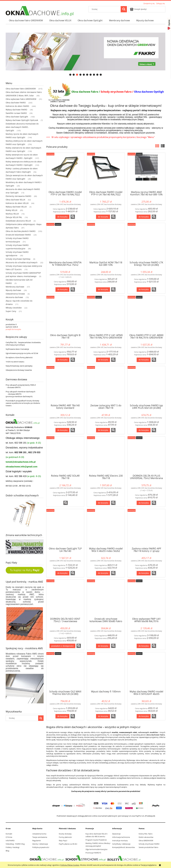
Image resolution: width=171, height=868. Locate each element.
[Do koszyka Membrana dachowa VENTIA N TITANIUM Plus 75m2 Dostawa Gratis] (62, 290)
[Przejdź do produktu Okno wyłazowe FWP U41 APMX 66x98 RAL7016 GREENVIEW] (146, 598)
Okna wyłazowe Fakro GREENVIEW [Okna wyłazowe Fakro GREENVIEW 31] (21, 99)
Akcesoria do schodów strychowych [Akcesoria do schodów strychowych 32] (22, 262)
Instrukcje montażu (120, 841)
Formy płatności (65, 837)
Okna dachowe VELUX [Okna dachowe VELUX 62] (15, 200)
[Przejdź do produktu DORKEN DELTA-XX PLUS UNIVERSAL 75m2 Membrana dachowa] (146, 455)
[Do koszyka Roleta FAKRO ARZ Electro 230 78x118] (103, 503)
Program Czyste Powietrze (96, 840)
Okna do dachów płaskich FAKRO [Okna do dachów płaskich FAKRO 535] (21, 231)
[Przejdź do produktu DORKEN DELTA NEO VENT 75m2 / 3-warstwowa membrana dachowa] (65, 598)
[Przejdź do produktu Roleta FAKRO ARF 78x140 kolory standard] (65, 385)
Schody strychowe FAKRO (149, 844)
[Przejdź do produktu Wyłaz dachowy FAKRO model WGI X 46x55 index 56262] (106, 528)
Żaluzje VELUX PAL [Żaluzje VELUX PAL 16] (14, 217)
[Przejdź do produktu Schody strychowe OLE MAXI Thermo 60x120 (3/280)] (65, 671)
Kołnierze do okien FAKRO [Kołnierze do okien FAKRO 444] (17, 106)
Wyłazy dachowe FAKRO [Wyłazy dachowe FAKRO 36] (16, 110)
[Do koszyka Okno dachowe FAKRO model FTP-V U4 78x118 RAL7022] (62, 217)
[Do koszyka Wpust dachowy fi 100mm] (103, 716)
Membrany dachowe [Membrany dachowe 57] (15, 287)
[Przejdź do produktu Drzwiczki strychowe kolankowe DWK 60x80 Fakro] (106, 598)
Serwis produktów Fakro (148, 847)
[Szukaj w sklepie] (105, 9)
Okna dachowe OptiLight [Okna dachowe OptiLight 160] (17, 117)
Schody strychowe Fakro (116, 92)
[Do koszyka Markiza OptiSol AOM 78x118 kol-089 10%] (103, 290)
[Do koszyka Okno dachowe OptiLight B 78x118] (62, 360)
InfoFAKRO (10, 841)
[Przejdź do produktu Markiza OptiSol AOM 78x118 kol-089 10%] (106, 242)
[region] (85, 52)
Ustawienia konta (39, 834)
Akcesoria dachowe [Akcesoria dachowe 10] (14, 297)
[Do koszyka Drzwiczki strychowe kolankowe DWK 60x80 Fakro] (103, 646)
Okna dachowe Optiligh (149, 92)
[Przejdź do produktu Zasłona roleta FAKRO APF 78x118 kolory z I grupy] (146, 528)
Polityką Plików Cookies (70, 865)
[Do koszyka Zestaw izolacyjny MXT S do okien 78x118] (103, 430)
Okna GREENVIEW (146, 841)
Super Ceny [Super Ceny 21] (11, 311)
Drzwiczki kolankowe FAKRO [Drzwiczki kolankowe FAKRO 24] (18, 235)
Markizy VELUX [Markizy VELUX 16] (12, 214)
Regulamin (37, 841)
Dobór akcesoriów (146, 837)
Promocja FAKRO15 (93, 853)
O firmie (9, 837)
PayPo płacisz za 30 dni (68, 844)
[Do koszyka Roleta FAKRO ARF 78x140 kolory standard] (62, 430)
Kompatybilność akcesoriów (123, 847)
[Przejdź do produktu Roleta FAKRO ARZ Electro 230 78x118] (106, 455)
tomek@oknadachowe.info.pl (21, 462)
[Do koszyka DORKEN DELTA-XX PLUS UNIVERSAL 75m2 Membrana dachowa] (144, 503)
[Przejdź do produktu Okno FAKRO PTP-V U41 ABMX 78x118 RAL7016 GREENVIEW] (146, 315)
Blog (7, 851)
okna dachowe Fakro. (156, 735)
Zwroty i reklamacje (40, 844)
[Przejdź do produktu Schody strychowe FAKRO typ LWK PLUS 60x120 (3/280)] (146, 385)
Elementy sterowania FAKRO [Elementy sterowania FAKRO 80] (18, 196)
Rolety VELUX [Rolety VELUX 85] (11, 210)
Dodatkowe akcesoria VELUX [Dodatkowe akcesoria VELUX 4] (18, 221)
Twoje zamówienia (40, 837)
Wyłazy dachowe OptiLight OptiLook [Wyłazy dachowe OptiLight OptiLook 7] (22, 120)
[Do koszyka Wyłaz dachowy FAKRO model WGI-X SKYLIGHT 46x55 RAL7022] (144, 716)
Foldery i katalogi (13, 847)
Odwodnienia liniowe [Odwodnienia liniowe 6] (15, 294)
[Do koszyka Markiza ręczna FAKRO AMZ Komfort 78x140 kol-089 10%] (144, 217)
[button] (73, 217)
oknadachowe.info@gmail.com (22, 467)
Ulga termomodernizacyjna (96, 849)
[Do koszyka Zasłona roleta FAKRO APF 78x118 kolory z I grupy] (144, 573)
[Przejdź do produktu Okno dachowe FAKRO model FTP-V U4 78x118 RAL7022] (65, 171)
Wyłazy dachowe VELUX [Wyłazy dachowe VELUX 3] (16, 207)
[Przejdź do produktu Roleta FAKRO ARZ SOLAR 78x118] (65, 455)
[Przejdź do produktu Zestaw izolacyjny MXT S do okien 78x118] (106, 385)
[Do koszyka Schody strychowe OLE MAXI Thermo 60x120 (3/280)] (62, 716)
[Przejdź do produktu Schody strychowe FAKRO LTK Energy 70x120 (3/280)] (146, 242)
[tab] (70, 75)
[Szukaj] (124, 9)
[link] (85, 52)
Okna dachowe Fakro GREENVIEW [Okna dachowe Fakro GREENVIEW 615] (21, 89)
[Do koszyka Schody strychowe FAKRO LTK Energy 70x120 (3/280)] (144, 290)
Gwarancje (116, 834)
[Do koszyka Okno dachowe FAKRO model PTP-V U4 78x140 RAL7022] (103, 217)
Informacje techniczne (121, 837)
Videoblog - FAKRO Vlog (15, 844)
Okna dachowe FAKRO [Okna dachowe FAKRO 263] (16, 103)
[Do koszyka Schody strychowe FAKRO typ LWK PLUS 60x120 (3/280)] (144, 430)
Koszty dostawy (65, 834)
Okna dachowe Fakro (85, 92)
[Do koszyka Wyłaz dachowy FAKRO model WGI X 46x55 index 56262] (103, 573)
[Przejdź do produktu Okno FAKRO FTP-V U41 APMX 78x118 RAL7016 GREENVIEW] (106, 315)
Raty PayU (63, 841)
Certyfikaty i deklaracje (121, 844)
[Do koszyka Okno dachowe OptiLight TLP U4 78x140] (62, 573)
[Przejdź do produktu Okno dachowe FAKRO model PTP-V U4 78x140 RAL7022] (106, 171)
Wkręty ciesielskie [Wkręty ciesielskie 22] (14, 308)
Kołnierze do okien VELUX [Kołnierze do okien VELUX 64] (17, 203)
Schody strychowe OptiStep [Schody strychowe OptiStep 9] (18, 259)
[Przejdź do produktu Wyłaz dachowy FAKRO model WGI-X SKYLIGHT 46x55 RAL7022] (146, 671)
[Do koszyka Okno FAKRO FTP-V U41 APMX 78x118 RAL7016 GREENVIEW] (103, 360)
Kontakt (9, 834)
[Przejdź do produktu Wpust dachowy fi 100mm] (106, 671)
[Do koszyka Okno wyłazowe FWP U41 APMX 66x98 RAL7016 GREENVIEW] (144, 646)
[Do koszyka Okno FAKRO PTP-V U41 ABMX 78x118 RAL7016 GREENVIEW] (144, 360)
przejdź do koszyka (13, 329)
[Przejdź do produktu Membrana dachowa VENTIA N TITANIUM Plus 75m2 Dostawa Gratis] (65, 242)
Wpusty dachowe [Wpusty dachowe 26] (13, 290)
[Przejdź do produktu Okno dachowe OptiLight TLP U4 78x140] (65, 528)
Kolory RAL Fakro (146, 834)
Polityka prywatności (41, 847)
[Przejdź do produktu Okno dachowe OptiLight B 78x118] (65, 315)
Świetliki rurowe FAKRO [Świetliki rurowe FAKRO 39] (16, 113)
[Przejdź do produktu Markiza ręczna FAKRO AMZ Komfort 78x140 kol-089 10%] (146, 171)
